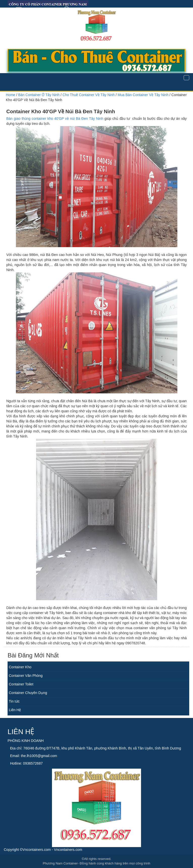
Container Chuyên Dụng (28, 693)
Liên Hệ (15, 710)
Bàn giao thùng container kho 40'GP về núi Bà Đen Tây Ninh (55, 119)
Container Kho (20, 667)
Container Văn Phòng (26, 676)
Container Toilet (21, 684)
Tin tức (14, 701)
